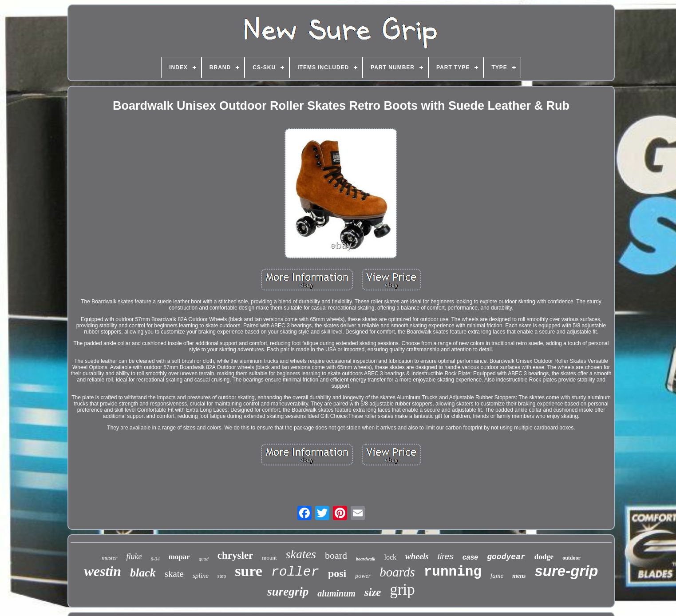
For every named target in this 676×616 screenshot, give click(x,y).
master (109, 558)
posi (337, 573)
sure (249, 571)
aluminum (336, 593)
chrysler (235, 555)
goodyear (506, 557)
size (373, 592)
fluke (134, 556)
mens (519, 576)
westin (103, 571)
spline (201, 576)
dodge (544, 557)
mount (269, 558)
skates (301, 554)
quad (204, 559)
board (336, 555)
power (363, 576)
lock (390, 557)
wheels (417, 556)
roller (295, 572)
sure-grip (567, 571)
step (222, 576)
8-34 (155, 559)
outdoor (571, 558)
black (143, 573)
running (453, 572)
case (470, 557)
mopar (179, 557)
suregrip (288, 592)
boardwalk (366, 559)
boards (397, 572)
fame (497, 576)
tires (446, 556)
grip (402, 590)
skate (174, 574)
